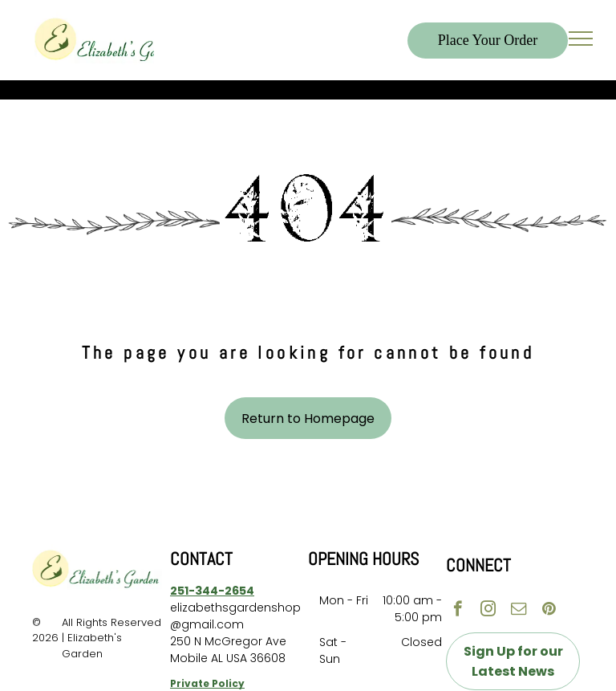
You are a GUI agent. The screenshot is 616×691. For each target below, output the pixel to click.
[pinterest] (549, 611)
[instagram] (488, 611)
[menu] (581, 39)
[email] (519, 611)
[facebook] (458, 611)
